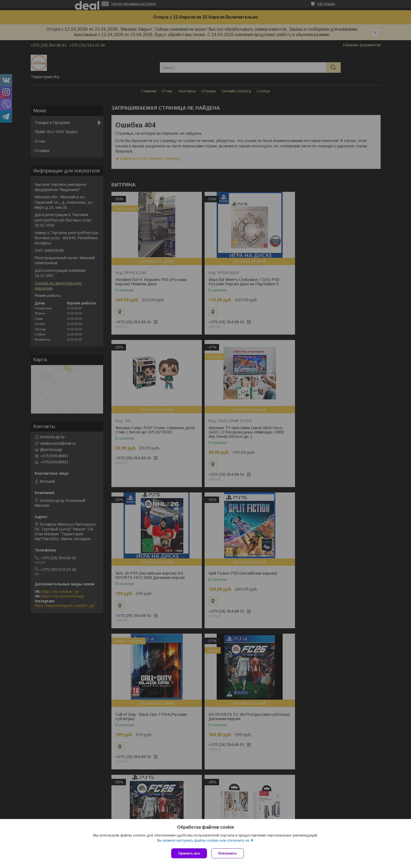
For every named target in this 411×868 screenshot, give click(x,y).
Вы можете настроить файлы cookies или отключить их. (204, 841)
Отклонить (229, 853)
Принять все (189, 853)
